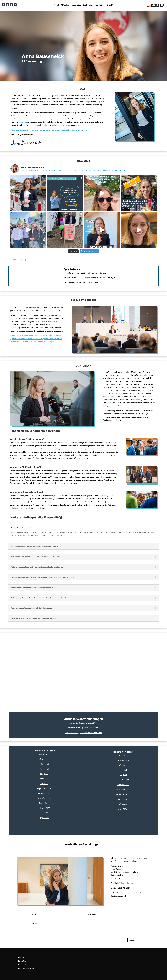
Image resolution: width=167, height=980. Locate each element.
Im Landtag (76, 5)
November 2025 (123, 788)
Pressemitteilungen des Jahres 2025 (83, 726)
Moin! (56, 5)
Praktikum (23, 120)
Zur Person (88, 5)
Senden (131, 939)
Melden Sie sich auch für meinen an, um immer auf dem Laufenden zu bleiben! (49, 128)
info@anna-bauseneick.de (128, 882)
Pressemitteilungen (25, 964)
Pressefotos (22, 961)
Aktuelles (65, 5)
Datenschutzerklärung (26, 968)
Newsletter (99, 5)
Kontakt (110, 5)
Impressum (22, 957)
